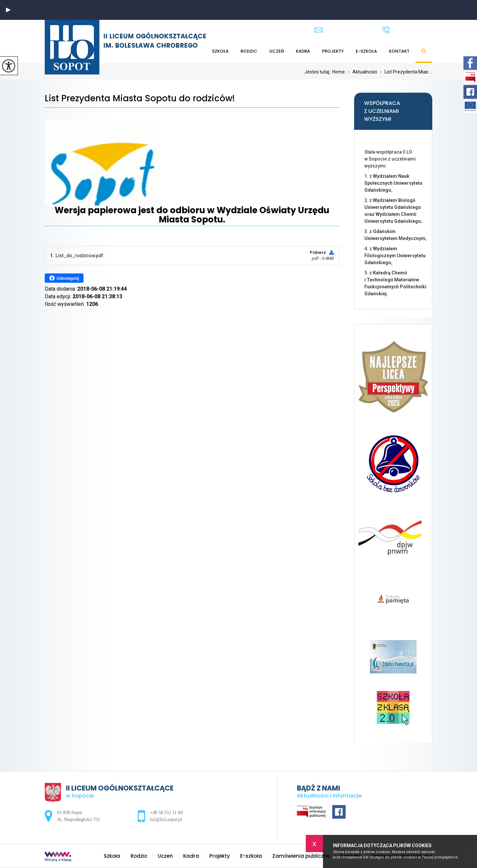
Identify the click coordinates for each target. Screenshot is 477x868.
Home (339, 72)
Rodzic (249, 51)
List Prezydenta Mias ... (405, 72)
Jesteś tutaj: (318, 72)
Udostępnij (64, 278)
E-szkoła (366, 51)
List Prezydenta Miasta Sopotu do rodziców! (140, 98)
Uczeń (277, 51)
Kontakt (399, 51)
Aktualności (361, 72)
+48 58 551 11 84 (407, 30)
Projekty (333, 51)
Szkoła (220, 51)
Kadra (303, 51)
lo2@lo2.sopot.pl (342, 30)
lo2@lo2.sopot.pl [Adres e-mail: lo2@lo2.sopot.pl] (166, 820)
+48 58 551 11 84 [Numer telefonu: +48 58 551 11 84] (166, 813)
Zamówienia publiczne (301, 856)
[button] (8, 10)
